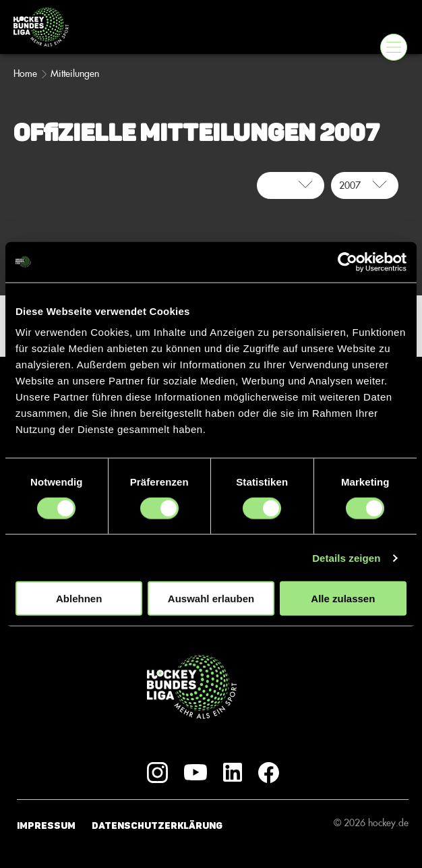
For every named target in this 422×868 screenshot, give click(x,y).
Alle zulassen (343, 599)
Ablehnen (79, 599)
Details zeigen (346, 557)
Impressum (46, 826)
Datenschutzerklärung (157, 826)
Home (25, 74)
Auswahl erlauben (211, 599)
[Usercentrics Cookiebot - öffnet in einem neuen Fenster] (348, 262)
